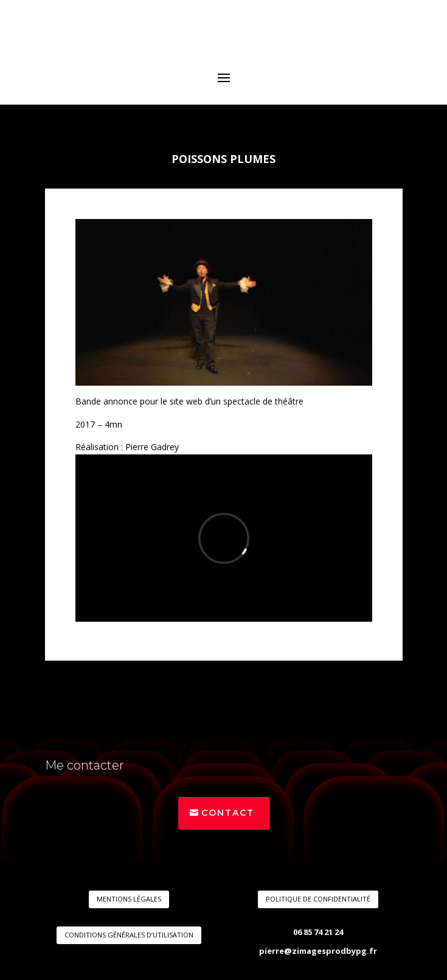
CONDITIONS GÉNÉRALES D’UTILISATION (129, 935)
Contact (228, 813)
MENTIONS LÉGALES (129, 899)
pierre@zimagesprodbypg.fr (318, 951)
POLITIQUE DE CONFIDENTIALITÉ (318, 899)
